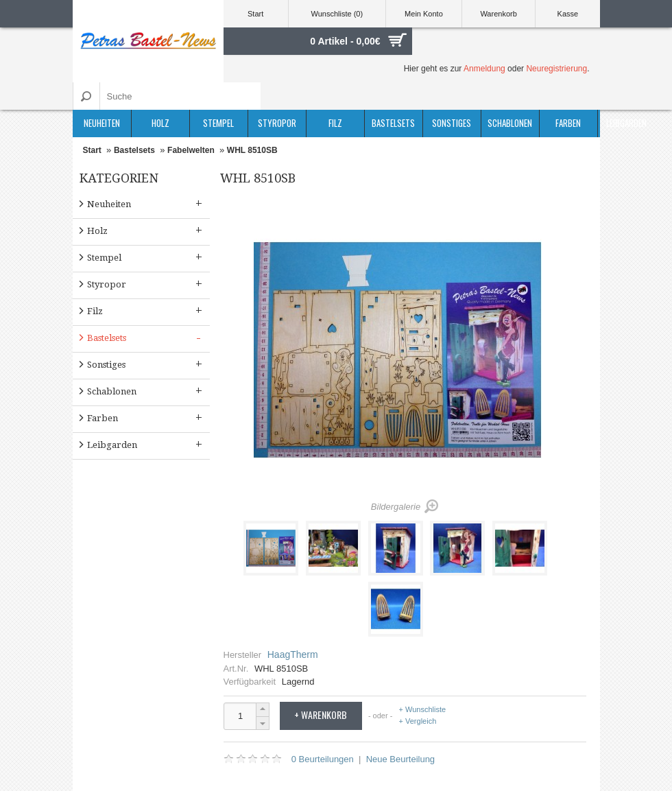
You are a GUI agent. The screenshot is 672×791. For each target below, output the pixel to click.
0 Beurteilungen (323, 759)
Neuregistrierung (556, 69)
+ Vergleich (418, 721)
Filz (335, 123)
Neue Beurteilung (400, 759)
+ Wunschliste (423, 710)
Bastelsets (393, 123)
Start (255, 14)
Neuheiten (102, 123)
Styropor (277, 123)
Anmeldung (484, 69)
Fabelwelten (191, 150)
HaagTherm (293, 654)
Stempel (218, 123)
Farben (568, 123)
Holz (160, 123)
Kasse (568, 14)
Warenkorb (498, 14)
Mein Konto (424, 14)
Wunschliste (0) (337, 14)
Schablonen (510, 123)
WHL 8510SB (252, 150)
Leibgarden (626, 123)
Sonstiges (452, 123)
